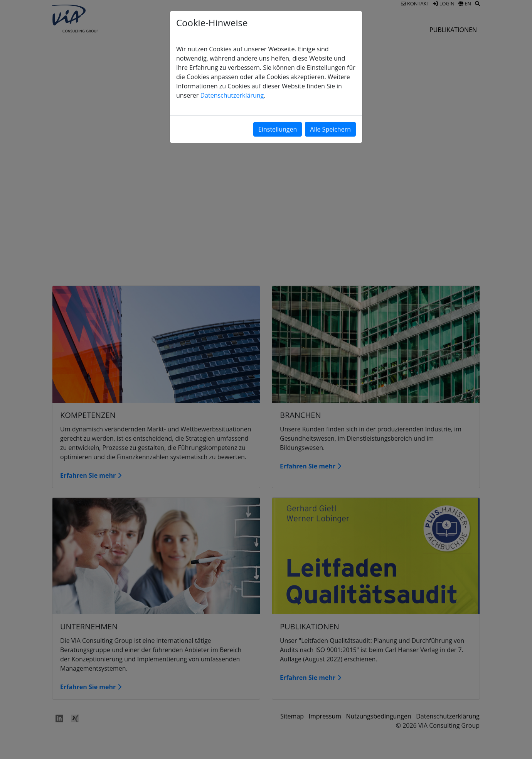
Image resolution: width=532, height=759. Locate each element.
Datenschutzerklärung (232, 95)
